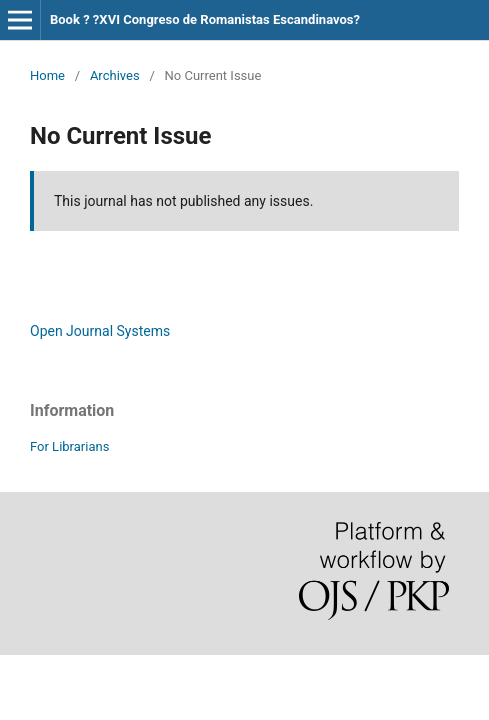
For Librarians (69, 446)
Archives (115, 75)
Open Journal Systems (100, 331)
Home (47, 75)
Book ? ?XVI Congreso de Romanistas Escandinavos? (205, 19)
